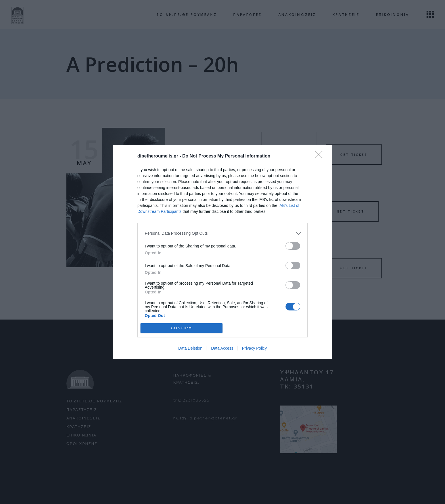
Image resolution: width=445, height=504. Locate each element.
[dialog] (222, 252)
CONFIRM (181, 328)
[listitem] (222, 233)
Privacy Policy (254, 348)
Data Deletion (190, 348)
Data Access (222, 348)
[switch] (293, 246)
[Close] (321, 156)
